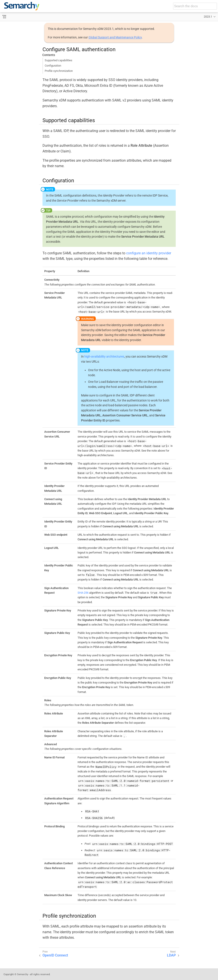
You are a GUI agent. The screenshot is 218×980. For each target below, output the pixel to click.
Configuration (53, 66)
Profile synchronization (59, 71)
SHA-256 (83, 593)
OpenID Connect (55, 955)
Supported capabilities (58, 60)
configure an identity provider (149, 253)
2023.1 (208, 17)
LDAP (171, 955)
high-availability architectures (104, 356)
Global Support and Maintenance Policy (115, 37)
